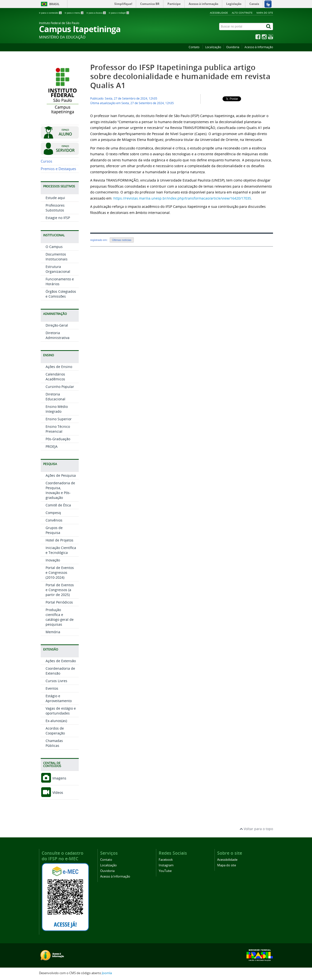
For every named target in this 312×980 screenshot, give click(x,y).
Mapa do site (265, 13)
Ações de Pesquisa (61, 475)
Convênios (54, 520)
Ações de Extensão (61, 661)
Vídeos (52, 792)
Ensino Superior (59, 419)
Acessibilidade (219, 13)
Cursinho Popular (60, 387)
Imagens (54, 778)
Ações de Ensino (59, 367)
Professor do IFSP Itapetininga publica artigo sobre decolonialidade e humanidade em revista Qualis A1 (180, 76)
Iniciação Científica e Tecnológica (61, 550)
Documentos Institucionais (57, 257)
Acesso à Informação (259, 47)
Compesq (53, 513)
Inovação (53, 560)
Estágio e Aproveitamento (59, 698)
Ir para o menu (74, 13)
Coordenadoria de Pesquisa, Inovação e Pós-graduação (60, 490)
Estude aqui (55, 198)
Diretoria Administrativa (58, 335)
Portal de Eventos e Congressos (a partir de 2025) (60, 590)
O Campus (54, 247)
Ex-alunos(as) (56, 721)
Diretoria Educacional (55, 397)
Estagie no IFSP (58, 218)
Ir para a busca (96, 13)
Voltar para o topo (256, 829)
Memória (53, 632)
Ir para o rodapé (119, 13)
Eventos (52, 688)
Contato (194, 47)
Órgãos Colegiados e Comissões (61, 294)
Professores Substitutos (55, 208)
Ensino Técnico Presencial (58, 429)
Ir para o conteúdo (51, 13)
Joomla (107, 973)
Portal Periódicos (59, 602)
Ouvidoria (233, 47)
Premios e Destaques (58, 169)
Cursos (46, 161)
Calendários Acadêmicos (55, 377)
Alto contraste (242, 13)
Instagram (166, 865)
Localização (213, 47)
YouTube (165, 871)
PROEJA (52, 446)
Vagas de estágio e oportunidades (61, 711)
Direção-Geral (57, 325)
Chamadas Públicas (54, 743)
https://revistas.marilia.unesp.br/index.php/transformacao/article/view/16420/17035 (182, 198)
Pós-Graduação (58, 439)
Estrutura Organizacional (58, 269)
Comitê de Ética (58, 505)
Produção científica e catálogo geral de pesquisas (60, 617)
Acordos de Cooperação (55, 731)
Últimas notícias (122, 240)
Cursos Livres (56, 681)
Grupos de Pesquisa (54, 530)
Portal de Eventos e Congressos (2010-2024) (60, 572)
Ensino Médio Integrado (57, 409)
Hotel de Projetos (59, 540)
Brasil (54, 4)
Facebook (166, 860)
